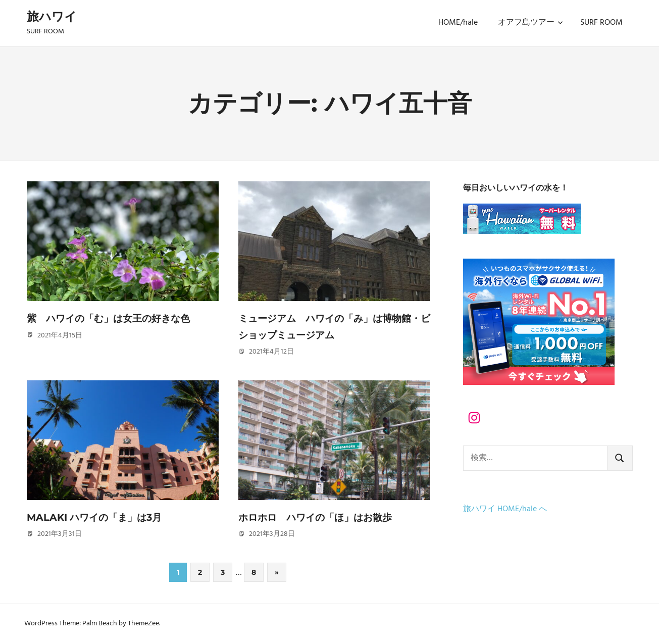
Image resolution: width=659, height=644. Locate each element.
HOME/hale (458, 23)
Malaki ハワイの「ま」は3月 (98, 517)
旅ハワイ (52, 16)
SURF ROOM (601, 23)
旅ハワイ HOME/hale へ (505, 509)
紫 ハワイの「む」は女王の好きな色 (113, 318)
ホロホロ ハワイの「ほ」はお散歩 (319, 517)
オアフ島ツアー (530, 23)
